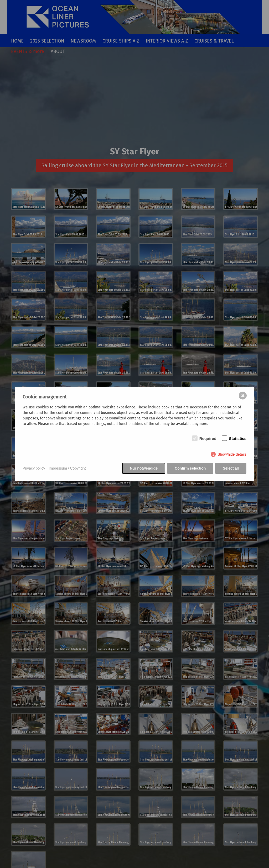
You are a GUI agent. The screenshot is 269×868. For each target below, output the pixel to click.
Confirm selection (190, 468)
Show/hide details (232, 454)
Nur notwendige (144, 468)
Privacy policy (34, 468)
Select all (231, 468)
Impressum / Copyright (67, 468)
